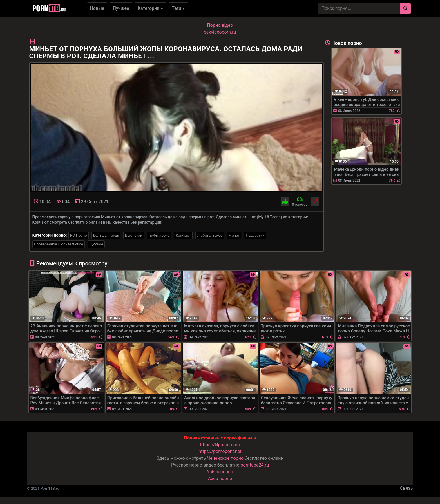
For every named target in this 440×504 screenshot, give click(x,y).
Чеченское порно (225, 458)
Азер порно (220, 479)
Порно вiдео (220, 25)
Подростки (255, 235)
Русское (96, 244)
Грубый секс (159, 235)
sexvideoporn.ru (220, 32)
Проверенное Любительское (59, 244)
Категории (151, 8)
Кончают (183, 235)
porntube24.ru (255, 465)
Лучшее (121, 8)
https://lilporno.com (220, 445)
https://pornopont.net (220, 451)
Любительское (210, 235)
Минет (234, 235)
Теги (178, 8)
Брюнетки (134, 235)
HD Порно (79, 235)
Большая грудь (106, 235)
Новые (97, 8)
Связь (406, 488)
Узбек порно (220, 472)
